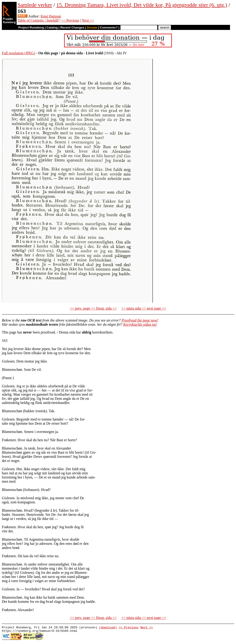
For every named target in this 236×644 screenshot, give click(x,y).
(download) (108, 628)
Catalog (52, 28)
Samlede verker (35, 5)
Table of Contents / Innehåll (38, 20)
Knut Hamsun (51, 16)
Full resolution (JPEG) (19, 53)
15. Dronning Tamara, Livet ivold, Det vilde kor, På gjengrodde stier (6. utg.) (142, 5)
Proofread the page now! (140, 320)
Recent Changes (72, 28)
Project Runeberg (31, 28)
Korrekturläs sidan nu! (140, 324)
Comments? (109, 28)
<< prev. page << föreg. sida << (93, 308)
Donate (92, 28)
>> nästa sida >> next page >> (144, 308)
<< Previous (70, 20)
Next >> (88, 20)
